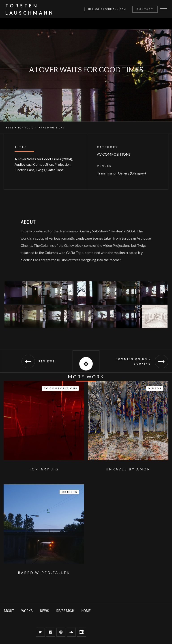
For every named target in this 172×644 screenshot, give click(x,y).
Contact (145, 9)
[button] (164, 9)
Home (9, 128)
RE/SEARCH (65, 611)
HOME (86, 611)
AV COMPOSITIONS (51, 128)
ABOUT (9, 611)
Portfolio (26, 128)
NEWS (44, 611)
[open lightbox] (16, 293)
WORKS (27, 611)
